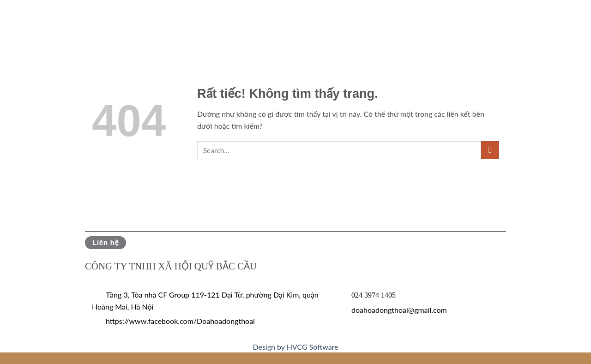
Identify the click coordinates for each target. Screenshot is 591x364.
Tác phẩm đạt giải (304, 21)
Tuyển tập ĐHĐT (389, 21)
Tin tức (181, 21)
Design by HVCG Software (295, 347)
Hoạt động (231, 21)
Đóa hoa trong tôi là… (482, 21)
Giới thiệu (42, 21)
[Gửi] (490, 150)
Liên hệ (555, 21)
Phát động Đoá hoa (115, 21)
